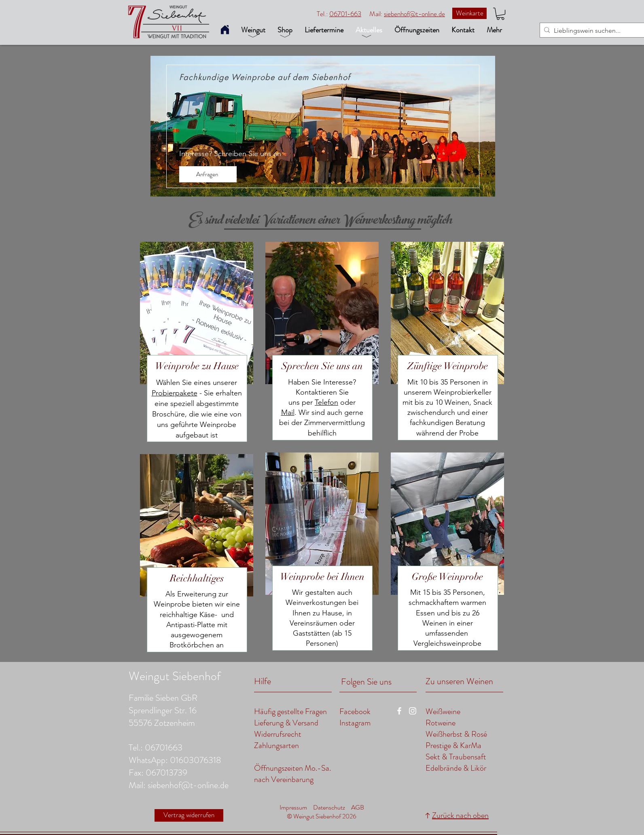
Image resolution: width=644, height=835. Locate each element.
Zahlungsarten (276, 745)
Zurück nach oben (460, 815)
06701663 (164, 747)
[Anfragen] (208, 174)
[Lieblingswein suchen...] (593, 31)
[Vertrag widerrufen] (189, 815)
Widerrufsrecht (278, 734)
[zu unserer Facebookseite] (399, 711)
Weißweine (443, 711)
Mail (288, 412)
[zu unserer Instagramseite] (413, 711)
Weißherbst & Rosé (456, 734)
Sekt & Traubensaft (456, 757)
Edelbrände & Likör (456, 768)
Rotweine (441, 723)
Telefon (326, 402)
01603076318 (196, 760)
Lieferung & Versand (287, 723)
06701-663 (345, 14)
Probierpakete (175, 393)
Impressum (293, 807)
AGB (358, 807)
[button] (500, 14)
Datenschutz (329, 807)
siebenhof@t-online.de (414, 14)
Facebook (355, 711)
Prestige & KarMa (453, 745)
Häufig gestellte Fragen (290, 711)
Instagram (355, 723)
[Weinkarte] (469, 13)
